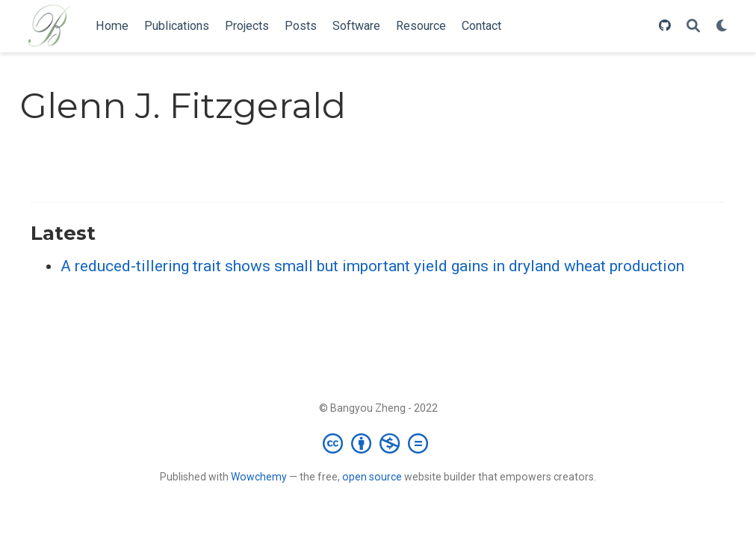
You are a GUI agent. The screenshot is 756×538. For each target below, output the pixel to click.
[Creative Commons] (378, 443)
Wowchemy (259, 477)
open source (372, 477)
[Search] (693, 27)
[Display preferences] (722, 27)
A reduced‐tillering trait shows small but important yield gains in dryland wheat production (372, 266)
